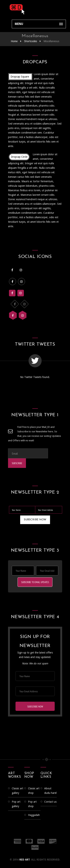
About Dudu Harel (50, 791)
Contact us (50, 802)
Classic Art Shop (34, 791)
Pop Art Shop (32, 805)
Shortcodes (31, 41)
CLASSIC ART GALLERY (17, 791)
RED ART (25, 860)
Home (14, 41)
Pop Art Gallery (16, 805)
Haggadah (34, 816)
